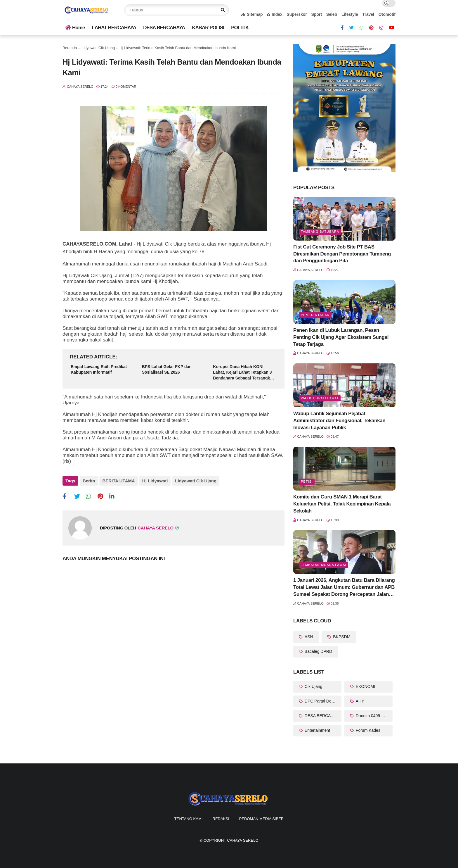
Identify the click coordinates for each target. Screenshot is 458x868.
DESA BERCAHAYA (164, 28)
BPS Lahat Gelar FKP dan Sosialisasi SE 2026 (167, 370)
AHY (359, 701)
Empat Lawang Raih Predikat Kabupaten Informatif (99, 370)
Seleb (332, 14)
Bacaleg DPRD (318, 651)
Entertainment (317, 730)
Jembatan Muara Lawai (324, 565)
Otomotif (387, 14)
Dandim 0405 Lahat (373, 716)
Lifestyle (350, 14)
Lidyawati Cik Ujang (98, 48)
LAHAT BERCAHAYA (114, 28)
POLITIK (240, 28)
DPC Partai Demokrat (322, 701)
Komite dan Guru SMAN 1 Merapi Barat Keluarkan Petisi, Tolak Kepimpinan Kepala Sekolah (342, 504)
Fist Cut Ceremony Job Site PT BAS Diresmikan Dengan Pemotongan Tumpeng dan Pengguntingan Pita (342, 254)
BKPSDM (341, 637)
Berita (89, 481)
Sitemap (252, 14)
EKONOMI (365, 686)
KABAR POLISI (208, 28)
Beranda (70, 48)
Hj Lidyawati (155, 481)
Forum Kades (367, 730)
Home (75, 28)
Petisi (307, 482)
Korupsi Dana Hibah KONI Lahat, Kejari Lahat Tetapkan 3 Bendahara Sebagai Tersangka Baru (243, 373)
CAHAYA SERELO (243, 840)
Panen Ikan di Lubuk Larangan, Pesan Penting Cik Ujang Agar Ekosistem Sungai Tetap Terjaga (341, 337)
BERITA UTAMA (118, 481)
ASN (308, 637)
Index (275, 14)
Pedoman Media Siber (261, 819)
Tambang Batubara (320, 232)
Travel (368, 14)
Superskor (297, 14)
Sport (317, 14)
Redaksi (221, 819)
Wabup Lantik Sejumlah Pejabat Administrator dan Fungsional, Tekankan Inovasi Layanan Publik (339, 421)
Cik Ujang (313, 686)
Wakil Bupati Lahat (320, 398)
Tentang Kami (189, 819)
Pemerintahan (315, 315)
